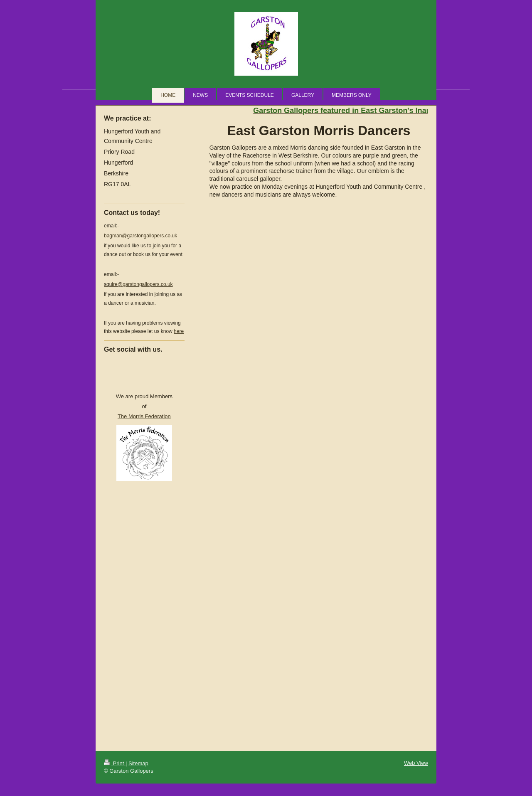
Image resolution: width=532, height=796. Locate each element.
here (179, 331)
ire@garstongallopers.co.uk (138, 284)
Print (115, 763)
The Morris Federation (144, 416)
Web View (416, 763)
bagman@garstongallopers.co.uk (140, 236)
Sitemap (138, 763)
